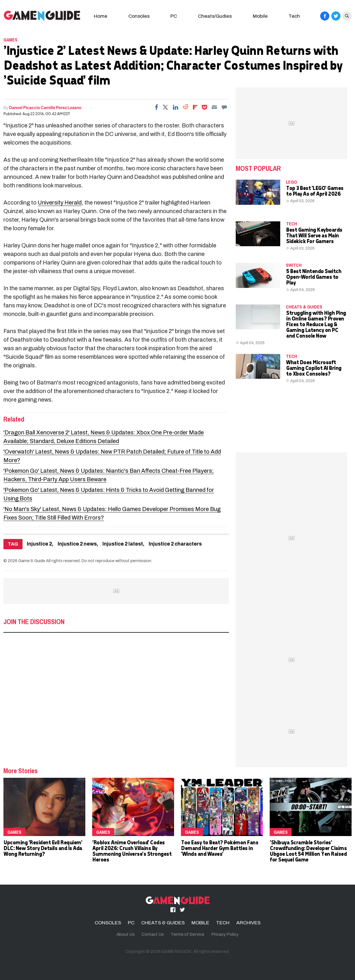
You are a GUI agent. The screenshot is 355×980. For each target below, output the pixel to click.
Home (101, 16)
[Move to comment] (224, 107)
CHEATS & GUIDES (304, 307)
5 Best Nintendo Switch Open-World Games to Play (313, 277)
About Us (126, 934)
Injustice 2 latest (123, 544)
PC (174, 16)
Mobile (260, 16)
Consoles (139, 16)
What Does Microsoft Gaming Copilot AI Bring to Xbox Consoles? (314, 368)
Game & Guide (32, 561)
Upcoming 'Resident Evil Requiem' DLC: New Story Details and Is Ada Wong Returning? (43, 848)
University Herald (60, 203)
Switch (294, 265)
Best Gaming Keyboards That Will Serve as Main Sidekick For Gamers (314, 235)
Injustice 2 (39, 544)
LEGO (292, 182)
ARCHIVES (248, 923)
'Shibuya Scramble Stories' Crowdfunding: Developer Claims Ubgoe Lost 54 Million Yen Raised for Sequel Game (308, 851)
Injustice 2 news (77, 544)
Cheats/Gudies (215, 16)
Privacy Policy (225, 934)
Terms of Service (187, 934)
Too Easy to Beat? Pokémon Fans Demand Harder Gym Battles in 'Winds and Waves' (219, 848)
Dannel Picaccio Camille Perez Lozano (45, 107)
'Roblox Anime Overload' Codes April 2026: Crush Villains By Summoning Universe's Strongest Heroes (132, 851)
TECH (292, 224)
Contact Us (153, 934)
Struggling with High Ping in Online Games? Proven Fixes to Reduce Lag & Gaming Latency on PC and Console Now (316, 324)
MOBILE (200, 923)
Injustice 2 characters (175, 544)
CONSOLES (108, 923)
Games (10, 40)
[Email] (214, 107)
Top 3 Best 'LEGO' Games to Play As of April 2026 (315, 191)
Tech (294, 16)
